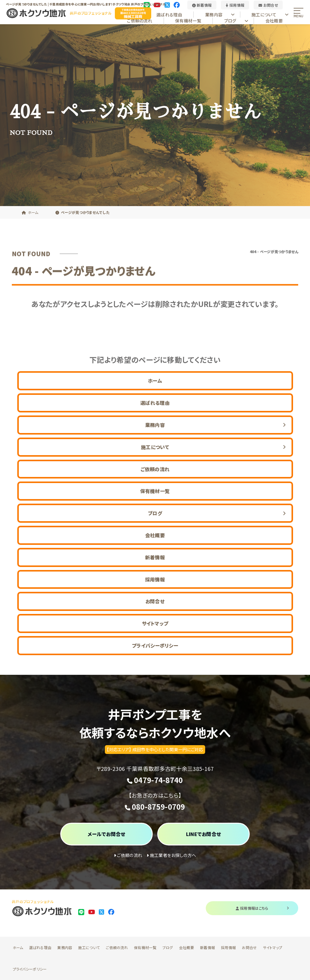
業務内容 (65, 947)
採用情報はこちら (263, 908)
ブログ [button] (236, 21)
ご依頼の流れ (140, 21)
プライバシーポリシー (155, 645)
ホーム (155, 381)
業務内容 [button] (220, 15)
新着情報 (202, 5)
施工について (89, 947)
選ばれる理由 (169, 15)
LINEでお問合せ (204, 834)
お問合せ (268, 5)
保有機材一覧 (188, 21)
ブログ (168, 947)
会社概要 (274, 21)
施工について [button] (270, 15)
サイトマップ (155, 623)
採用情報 (235, 5)
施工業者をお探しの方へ (171, 855)
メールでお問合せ (106, 834)
